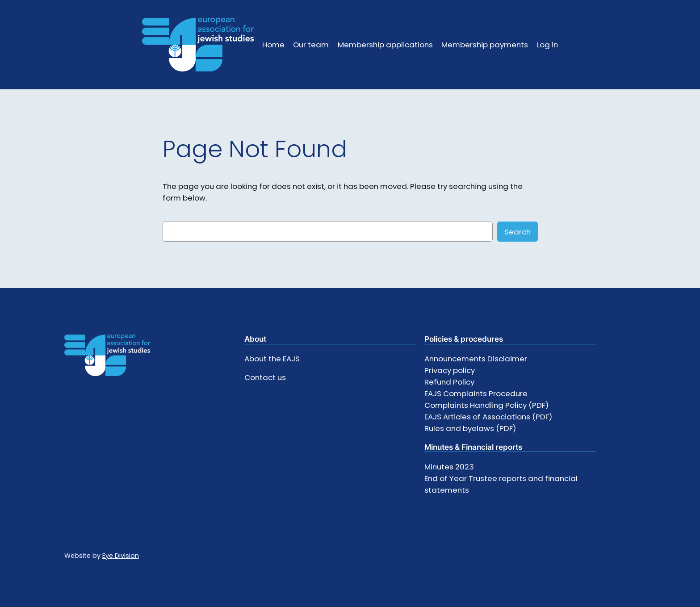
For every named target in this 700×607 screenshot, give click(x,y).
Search (518, 232)
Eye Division (121, 556)
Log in (547, 45)
